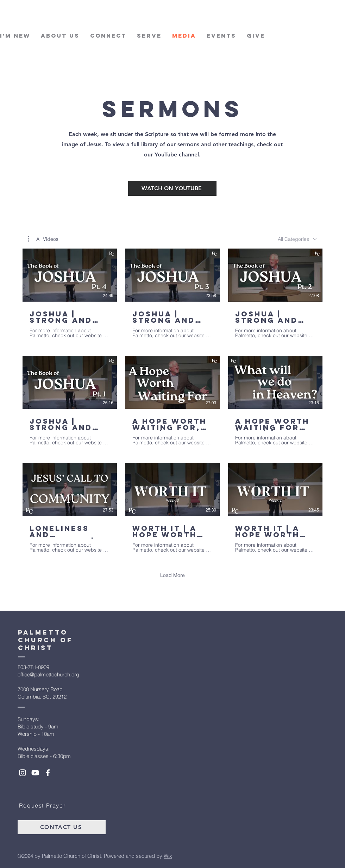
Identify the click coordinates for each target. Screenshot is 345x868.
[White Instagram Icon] (23, 773)
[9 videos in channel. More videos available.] (172, 401)
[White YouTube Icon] (35, 773)
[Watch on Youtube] (172, 188)
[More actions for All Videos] (43, 239)
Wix (168, 856)
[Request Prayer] (43, 805)
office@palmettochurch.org (48, 674)
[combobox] (297, 239)
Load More (172, 575)
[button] (43, 239)
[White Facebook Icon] (48, 773)
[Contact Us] (62, 827)
